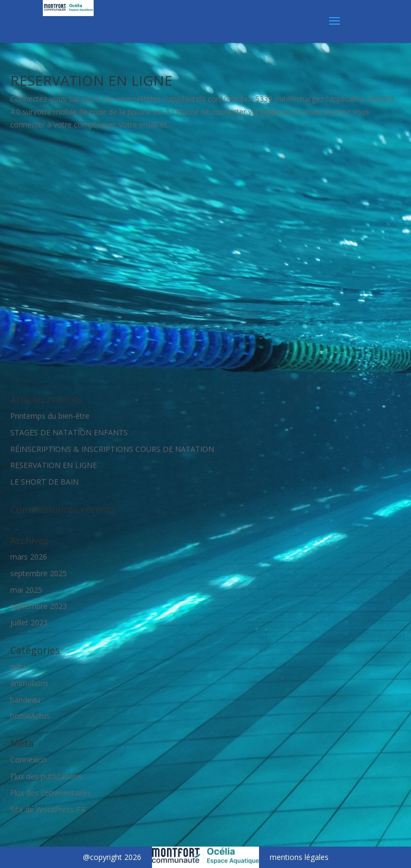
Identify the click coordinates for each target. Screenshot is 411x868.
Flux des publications (46, 687)
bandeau (25, 610)
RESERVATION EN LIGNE (91, 80)
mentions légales (299, 768)
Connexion (29, 670)
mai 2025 (26, 500)
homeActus (30, 627)
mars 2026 (29, 467)
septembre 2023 (39, 517)
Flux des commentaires (51, 703)
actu (18, 577)
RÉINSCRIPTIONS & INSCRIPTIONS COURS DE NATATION (112, 360)
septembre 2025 (39, 484)
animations (29, 594)
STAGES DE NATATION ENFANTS (69, 343)
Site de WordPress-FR (48, 720)
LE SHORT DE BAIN (44, 392)
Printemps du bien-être (50, 326)
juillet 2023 (29, 533)
